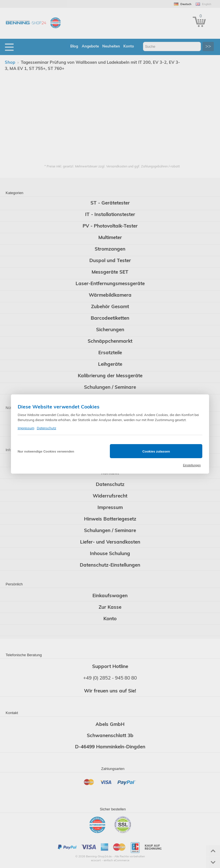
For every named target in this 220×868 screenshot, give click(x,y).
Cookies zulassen (156, 451)
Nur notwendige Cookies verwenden (46, 451)
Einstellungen (192, 465)
